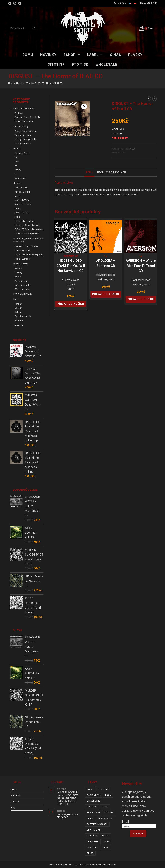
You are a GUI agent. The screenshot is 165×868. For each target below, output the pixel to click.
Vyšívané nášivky (22, 285)
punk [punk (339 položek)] (106, 847)
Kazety (18, 170)
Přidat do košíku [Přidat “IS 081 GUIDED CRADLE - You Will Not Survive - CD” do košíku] (71, 304)
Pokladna (15, 796)
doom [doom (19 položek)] (108, 795)
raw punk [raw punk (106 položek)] (92, 836)
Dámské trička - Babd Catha (28, 117)
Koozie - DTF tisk (23, 192)
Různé (16, 299)
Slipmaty (19, 320)
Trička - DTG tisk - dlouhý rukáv (29, 229)
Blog (13, 807)
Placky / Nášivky (21, 264)
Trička (17, 217)
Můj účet (15, 802)
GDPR (13, 790)
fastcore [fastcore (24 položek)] (92, 807)
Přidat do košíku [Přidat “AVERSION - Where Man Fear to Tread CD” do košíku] (141, 299)
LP (16, 174)
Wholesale (69, 256)
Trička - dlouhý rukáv (24, 221)
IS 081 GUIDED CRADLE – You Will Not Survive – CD (71, 266)
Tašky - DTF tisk (22, 213)
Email (125, 822)
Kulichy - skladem (23, 143)
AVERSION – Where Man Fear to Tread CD (141, 266)
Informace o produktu (111, 172)
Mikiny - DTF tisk (22, 200)
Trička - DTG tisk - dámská (27, 225)
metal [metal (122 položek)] (106, 836)
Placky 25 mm (21, 281)
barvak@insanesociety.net (68, 816)
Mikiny (18, 196)
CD (124, 153)
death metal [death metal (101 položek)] (94, 830)
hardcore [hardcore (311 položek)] (92, 847)
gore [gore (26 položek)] (105, 807)
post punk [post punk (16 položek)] (103, 789)
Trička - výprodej (22, 259)
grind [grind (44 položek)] (90, 818)
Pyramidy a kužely (23, 316)
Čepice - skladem (23, 135)
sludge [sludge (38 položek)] (109, 813)
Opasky (18, 308)
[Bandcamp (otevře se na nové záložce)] (20, 3)
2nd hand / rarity (22, 153)
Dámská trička (21, 188)
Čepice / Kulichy (21, 126)
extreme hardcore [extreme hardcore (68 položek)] (97, 824)
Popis (89, 172)
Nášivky (18, 268)
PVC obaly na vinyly (23, 294)
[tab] (89, 173)
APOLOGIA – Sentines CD (106, 263)
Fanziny (18, 304)
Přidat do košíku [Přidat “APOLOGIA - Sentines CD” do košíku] (106, 294)
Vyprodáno (20, 178)
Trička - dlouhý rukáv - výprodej (29, 255)
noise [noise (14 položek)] (90, 789)
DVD (17, 161)
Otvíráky (18, 273)
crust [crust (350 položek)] (90, 853)
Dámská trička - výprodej (26, 246)
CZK (150, 3)
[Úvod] (11, 83)
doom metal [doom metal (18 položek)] (94, 795)
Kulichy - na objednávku (26, 139)
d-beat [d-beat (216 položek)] (107, 842)
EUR (155, 3)
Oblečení (17, 183)
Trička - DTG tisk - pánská (27, 233)
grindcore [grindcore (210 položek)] (93, 842)
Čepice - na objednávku (26, 131)
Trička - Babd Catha (24, 121)
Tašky (17, 208)
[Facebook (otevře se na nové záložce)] (10, 3)
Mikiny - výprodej (22, 250)
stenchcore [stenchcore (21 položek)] (94, 801)
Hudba (17, 148)
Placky (18, 277)
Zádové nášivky (22, 289)
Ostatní (18, 312)
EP (16, 166)
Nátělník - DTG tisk (23, 204)
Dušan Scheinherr (108, 865)
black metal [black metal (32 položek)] (94, 813)
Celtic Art (19, 113)
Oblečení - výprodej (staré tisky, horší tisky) (28, 240)
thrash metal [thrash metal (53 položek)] (106, 818)
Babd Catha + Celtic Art (24, 109)
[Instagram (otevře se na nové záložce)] (15, 3)
